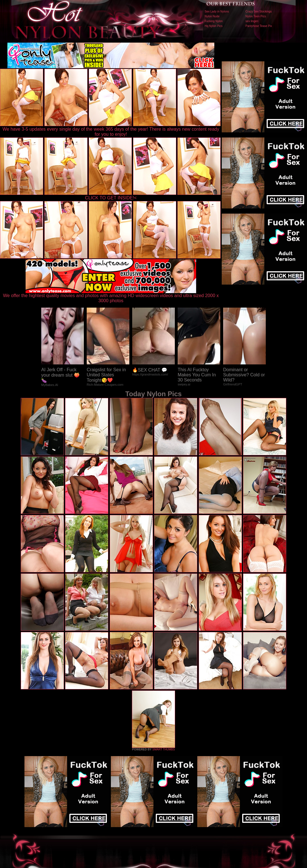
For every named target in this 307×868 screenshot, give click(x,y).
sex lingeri (252, 21)
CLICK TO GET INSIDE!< (111, 198)
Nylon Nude (212, 16)
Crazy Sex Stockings (259, 12)
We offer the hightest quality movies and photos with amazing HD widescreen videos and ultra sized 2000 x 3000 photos (111, 296)
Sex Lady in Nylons (217, 12)
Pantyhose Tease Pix (259, 26)
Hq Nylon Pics (214, 26)
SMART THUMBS (164, 749)
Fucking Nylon (214, 21)
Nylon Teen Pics (256, 16)
